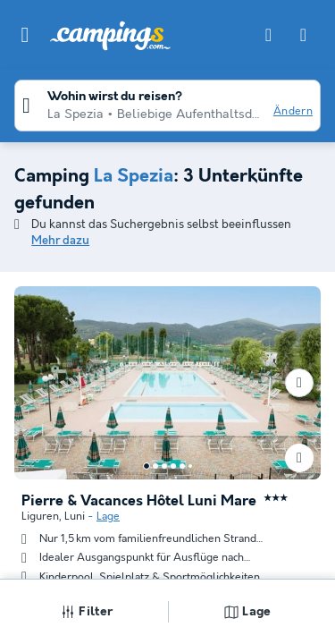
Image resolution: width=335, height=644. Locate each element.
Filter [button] (87, 612)
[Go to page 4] (173, 466)
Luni (75, 517)
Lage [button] (247, 612)
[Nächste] (299, 383)
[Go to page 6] (190, 466)
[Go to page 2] (155, 466)
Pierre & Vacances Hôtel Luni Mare (139, 502)
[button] (25, 35)
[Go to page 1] (147, 466)
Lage (108, 517)
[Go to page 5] (182, 466)
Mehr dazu (60, 241)
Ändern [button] (293, 111)
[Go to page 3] (164, 466)
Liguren (40, 517)
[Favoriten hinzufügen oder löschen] (299, 458)
